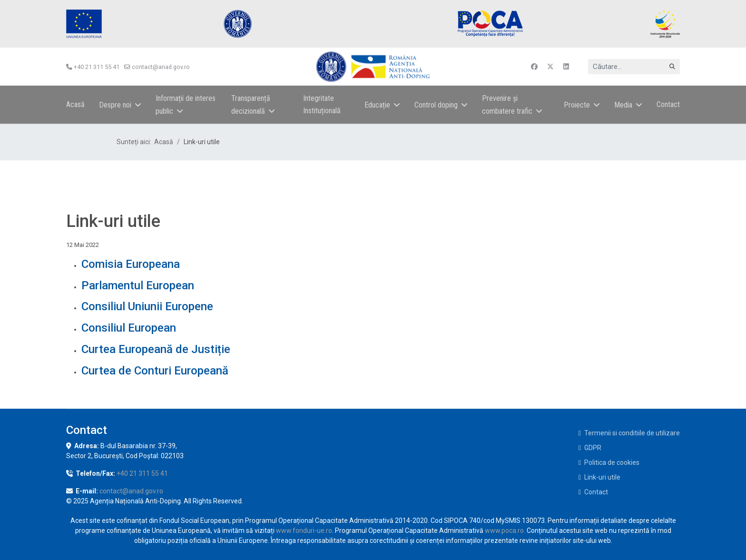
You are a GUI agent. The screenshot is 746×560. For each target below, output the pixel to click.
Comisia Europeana (131, 264)
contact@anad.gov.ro (161, 67)
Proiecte (577, 105)
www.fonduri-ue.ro (304, 531)
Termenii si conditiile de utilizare (632, 433)
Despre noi (115, 105)
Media (623, 105)
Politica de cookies (612, 462)
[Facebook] (534, 67)
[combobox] (634, 67)
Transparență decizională (251, 105)
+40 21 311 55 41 (97, 67)
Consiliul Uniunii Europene (147, 306)
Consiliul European (129, 328)
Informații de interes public (186, 105)
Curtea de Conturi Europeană (155, 371)
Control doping (436, 105)
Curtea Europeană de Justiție (156, 349)
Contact (668, 104)
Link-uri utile (602, 477)
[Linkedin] (566, 67)
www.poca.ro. (505, 531)
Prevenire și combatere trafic (507, 105)
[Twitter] (550, 67)
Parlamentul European (138, 285)
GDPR (593, 448)
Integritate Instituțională (322, 104)
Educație (377, 105)
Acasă (75, 104)
